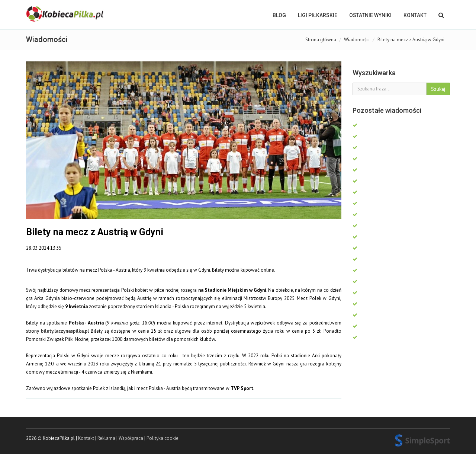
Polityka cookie (163, 438)
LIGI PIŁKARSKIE (318, 15)
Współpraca (131, 438)
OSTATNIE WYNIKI (370, 15)
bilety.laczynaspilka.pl (65, 331)
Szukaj (438, 89)
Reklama (106, 438)
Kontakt (415, 15)
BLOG (279, 15)
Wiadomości (357, 40)
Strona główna (321, 40)
